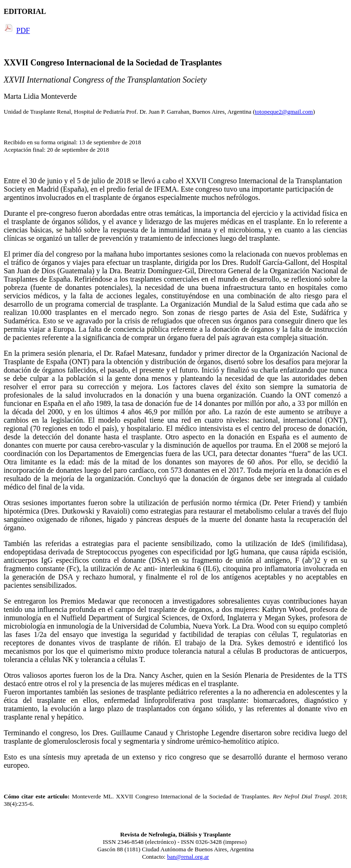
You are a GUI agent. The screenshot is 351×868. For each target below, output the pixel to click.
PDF (23, 30)
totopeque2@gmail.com (284, 112)
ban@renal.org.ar (188, 857)
